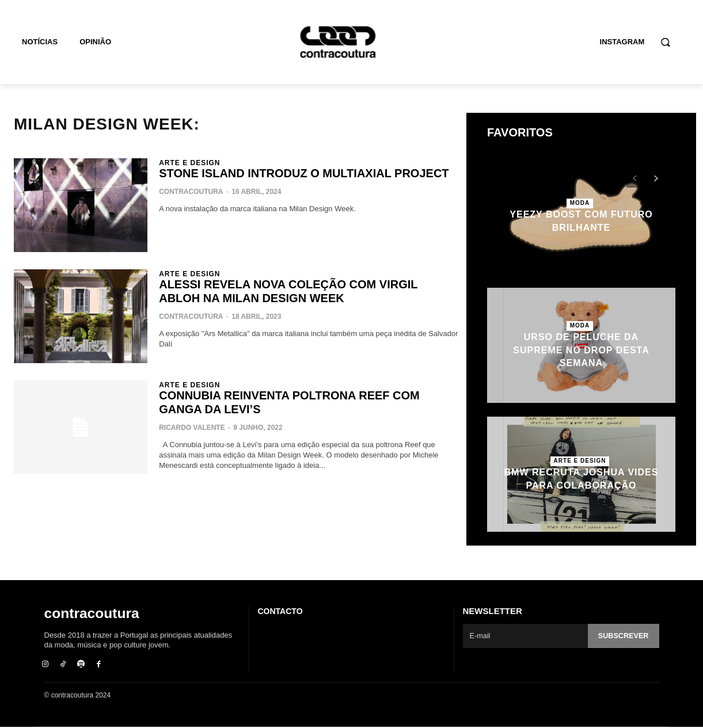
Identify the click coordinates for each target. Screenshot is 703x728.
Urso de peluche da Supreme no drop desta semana (581, 350)
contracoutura (191, 192)
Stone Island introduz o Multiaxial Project (304, 173)
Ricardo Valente (192, 428)
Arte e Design (189, 163)
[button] (665, 42)
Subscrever (622, 636)
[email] (525, 636)
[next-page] (655, 179)
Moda (580, 203)
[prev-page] (635, 179)
